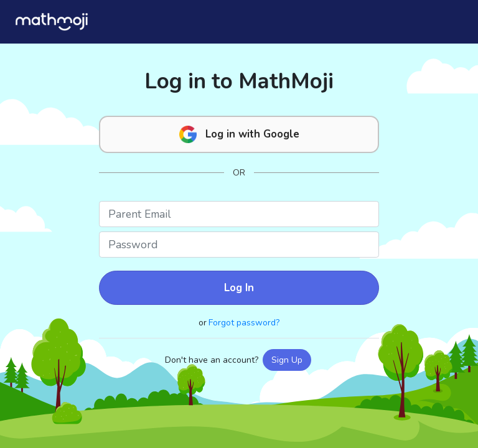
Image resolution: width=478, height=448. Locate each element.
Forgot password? (244, 323)
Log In (239, 288)
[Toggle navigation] (448, 21)
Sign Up (287, 360)
